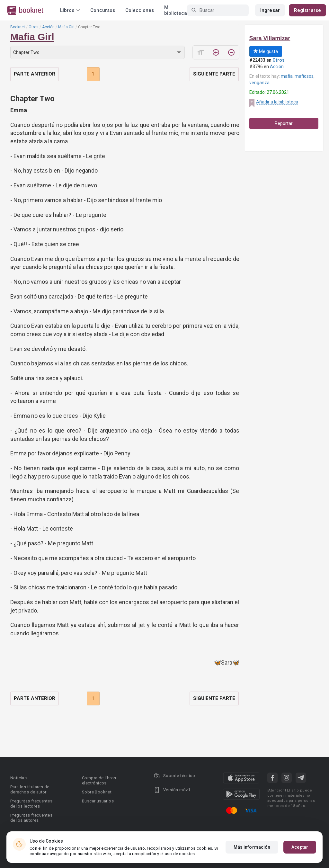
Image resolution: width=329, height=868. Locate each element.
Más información (252, 847)
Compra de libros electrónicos (99, 780)
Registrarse (307, 10)
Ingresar (270, 10)
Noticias (18, 778)
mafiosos (304, 76)
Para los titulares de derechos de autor (30, 789)
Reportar (284, 123)
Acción (48, 27)
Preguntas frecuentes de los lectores (31, 804)
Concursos (103, 10)
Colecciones (140, 10)
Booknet (18, 27)
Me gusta (266, 51)
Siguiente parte (214, 74)
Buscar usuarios (98, 801)
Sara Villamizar (270, 38)
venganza (259, 83)
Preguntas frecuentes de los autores (31, 818)
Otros (34, 27)
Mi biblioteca (176, 10)
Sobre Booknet (97, 792)
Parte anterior (35, 74)
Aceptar (300, 847)
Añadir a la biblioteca (277, 102)
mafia (287, 76)
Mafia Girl (66, 27)
